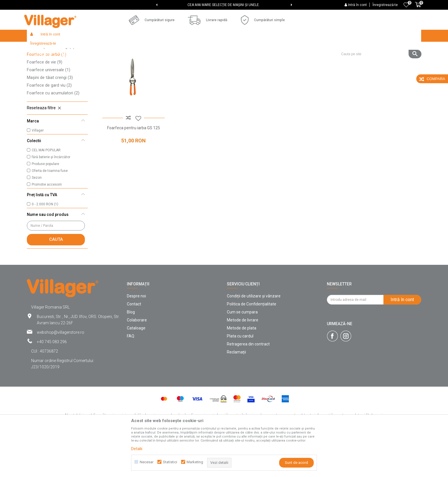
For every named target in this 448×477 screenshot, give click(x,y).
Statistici (170, 462)
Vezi (344, 59)
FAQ (131, 378)
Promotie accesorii (47, 226)
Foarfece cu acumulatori (53, 135)
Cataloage (136, 370)
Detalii (137, 449)
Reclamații (236, 394)
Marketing (195, 462)
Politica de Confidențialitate (252, 346)
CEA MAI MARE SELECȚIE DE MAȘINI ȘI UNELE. (224, 5)
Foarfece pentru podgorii (53, 81)
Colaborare (137, 362)
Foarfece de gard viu (49, 127)
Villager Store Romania (46, 48)
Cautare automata (253, 59)
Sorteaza (286, 59)
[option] (224, 5)
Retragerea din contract (248, 386)
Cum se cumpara (242, 354)
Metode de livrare (243, 362)
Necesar (147, 462)
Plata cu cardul (240, 378)
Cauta (56, 281)
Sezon (37, 219)
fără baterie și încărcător (51, 199)
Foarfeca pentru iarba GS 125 (132, 167)
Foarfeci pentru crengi (51, 88)
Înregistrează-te (385, 5)
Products (76, 48)
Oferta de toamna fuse (50, 212)
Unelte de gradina (119, 48)
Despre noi (136, 338)
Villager (38, 172)
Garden (94, 48)
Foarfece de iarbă (47, 96)
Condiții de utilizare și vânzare (254, 338)
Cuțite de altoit (44, 73)
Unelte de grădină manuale (159, 48)
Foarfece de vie (45, 104)
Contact (134, 346)
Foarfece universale (49, 112)
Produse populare (45, 206)
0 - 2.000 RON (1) (45, 246)
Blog (131, 354)
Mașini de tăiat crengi (50, 119)
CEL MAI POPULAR (46, 192)
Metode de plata (242, 370)
